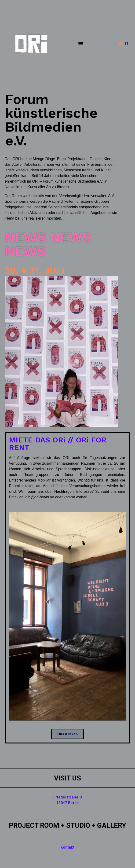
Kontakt (67, 847)
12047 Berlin (67, 803)
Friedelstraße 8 (68, 797)
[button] (81, 43)
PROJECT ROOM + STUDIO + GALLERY (67, 825)
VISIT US (67, 778)
